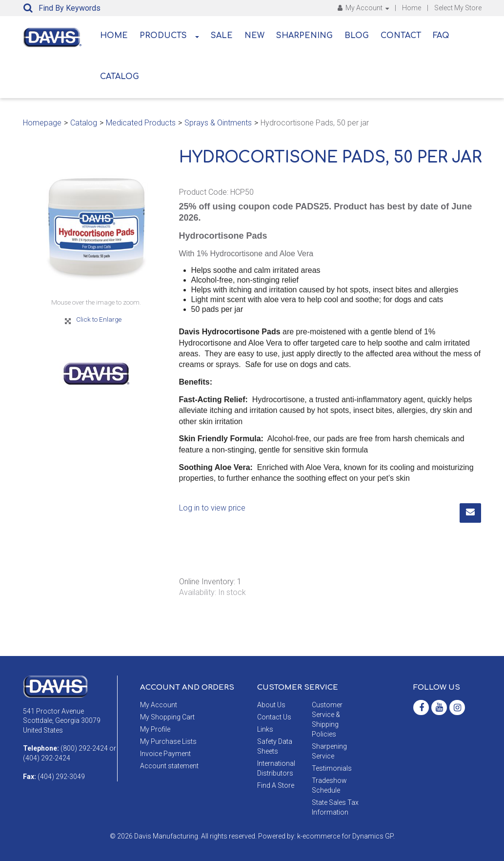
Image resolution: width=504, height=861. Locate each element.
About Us (271, 705)
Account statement (169, 766)
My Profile (155, 729)
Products (169, 36)
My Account (363, 8)
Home (412, 8)
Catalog (120, 77)
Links (265, 729)
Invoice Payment (165, 754)
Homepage (42, 123)
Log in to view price (212, 508)
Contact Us (274, 717)
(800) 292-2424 (84, 748)
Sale (222, 36)
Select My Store (458, 8)
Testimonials (332, 768)
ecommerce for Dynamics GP (348, 836)
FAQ (441, 36)
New (254, 36)
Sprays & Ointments (218, 123)
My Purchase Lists (168, 741)
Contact (401, 36)
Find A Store (276, 785)
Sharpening (304, 36)
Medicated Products (141, 123)
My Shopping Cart (167, 717)
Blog (357, 36)
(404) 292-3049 (61, 777)
